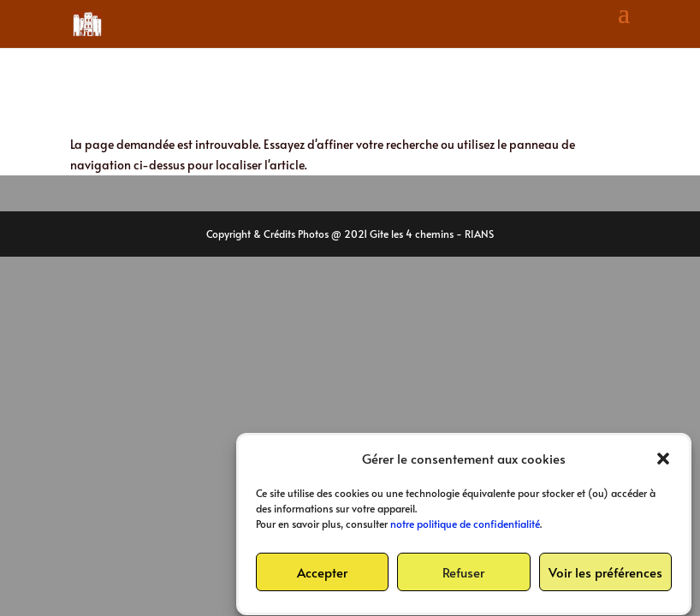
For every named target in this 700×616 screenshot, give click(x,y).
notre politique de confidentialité (465, 527)
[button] (663, 461)
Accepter (322, 575)
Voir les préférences (605, 575)
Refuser (463, 575)
